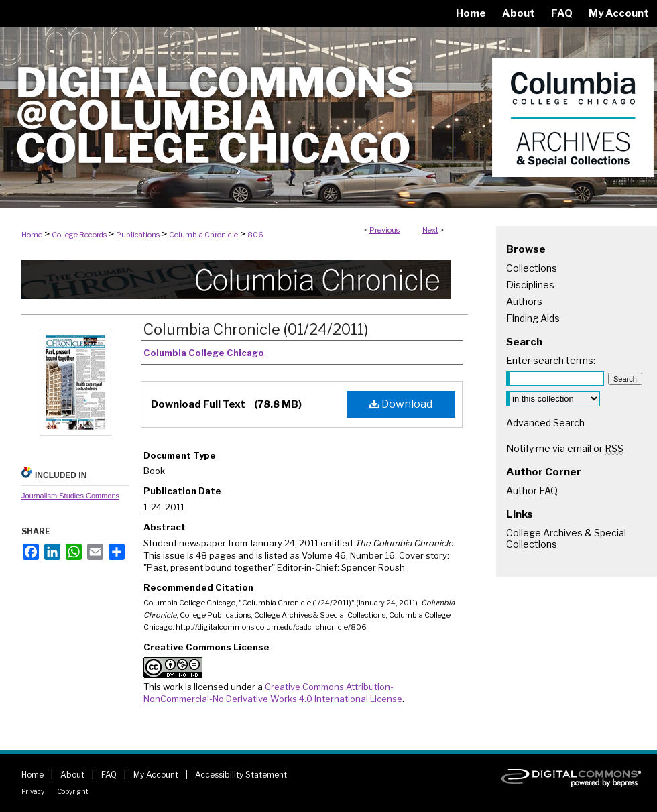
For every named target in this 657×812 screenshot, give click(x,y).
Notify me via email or (565, 448)
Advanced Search (545, 423)
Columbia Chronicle (203, 235)
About (72, 775)
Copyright (73, 791)
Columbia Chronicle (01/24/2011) (256, 329)
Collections (532, 268)
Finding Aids (533, 318)
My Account (156, 775)
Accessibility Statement (241, 775)
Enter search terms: (551, 360)
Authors (524, 301)
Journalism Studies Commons (70, 496)
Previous (384, 230)
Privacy (33, 791)
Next (430, 230)
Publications (138, 235)
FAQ (109, 775)
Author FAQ (532, 490)
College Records (79, 235)
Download (401, 404)
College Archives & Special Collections (566, 538)
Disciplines (530, 285)
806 (255, 235)
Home (32, 235)
